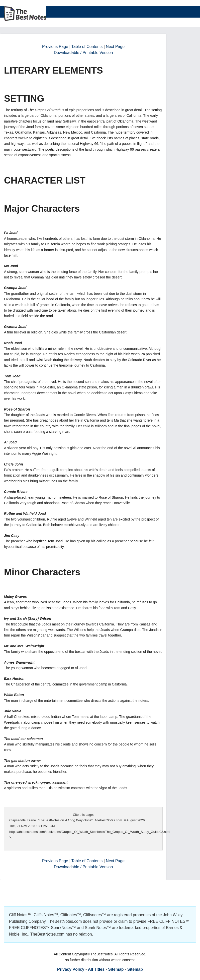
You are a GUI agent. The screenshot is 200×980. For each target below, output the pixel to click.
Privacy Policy (71, 969)
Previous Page (55, 47)
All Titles (96, 969)
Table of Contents (87, 47)
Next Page (115, 47)
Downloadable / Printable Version (83, 53)
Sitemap (116, 969)
